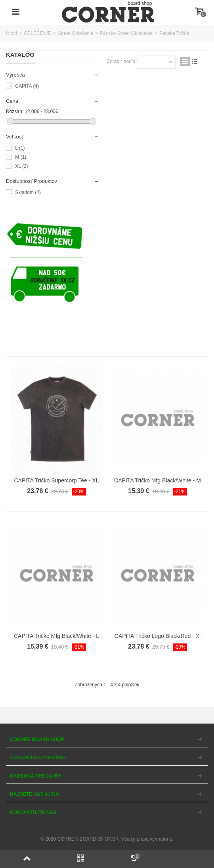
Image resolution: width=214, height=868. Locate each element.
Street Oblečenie (75, 33)
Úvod (11, 33)
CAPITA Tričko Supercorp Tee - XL (57, 480)
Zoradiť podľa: (122, 61)
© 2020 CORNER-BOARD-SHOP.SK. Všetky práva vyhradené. (107, 839)
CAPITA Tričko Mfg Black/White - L (56, 636)
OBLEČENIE (37, 33)
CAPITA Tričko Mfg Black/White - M (158, 480)
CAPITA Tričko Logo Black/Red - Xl (158, 636)
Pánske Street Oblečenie (126, 33)
